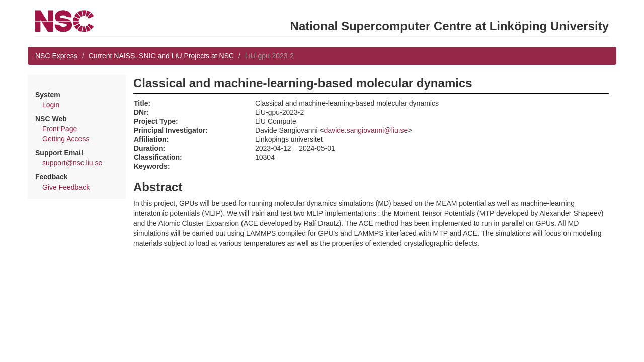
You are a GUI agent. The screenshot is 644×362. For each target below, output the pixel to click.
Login (51, 105)
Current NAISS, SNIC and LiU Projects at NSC (161, 56)
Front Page (60, 129)
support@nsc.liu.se (72, 163)
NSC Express (56, 56)
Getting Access (66, 139)
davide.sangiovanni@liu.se (366, 130)
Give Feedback (66, 187)
